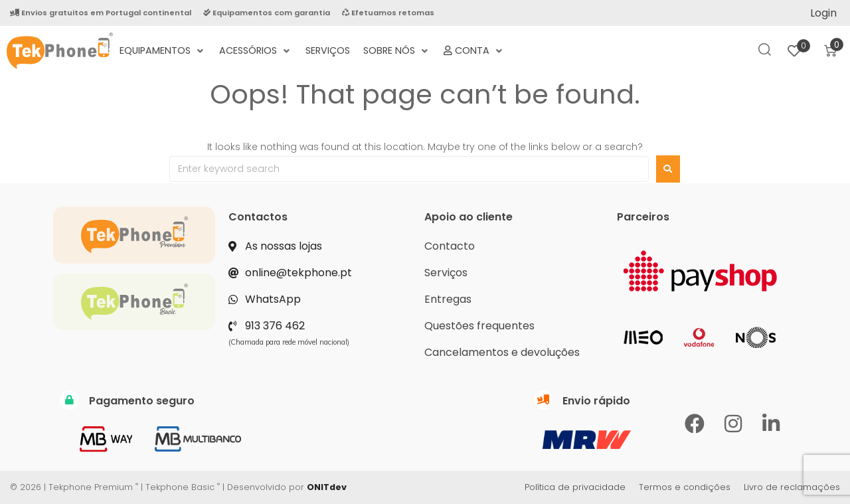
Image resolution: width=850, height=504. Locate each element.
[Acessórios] (256, 51)
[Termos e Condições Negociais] (518, 43)
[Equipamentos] (163, 51)
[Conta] (474, 51)
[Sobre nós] (397, 51)
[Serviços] (328, 51)
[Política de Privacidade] (531, 43)
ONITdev (327, 487)
